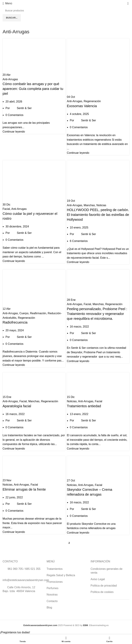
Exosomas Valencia (82, 106)
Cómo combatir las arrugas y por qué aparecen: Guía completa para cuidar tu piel (33, 89)
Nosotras (52, 595)
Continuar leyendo (14, 132)
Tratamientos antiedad (84, 406)
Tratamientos (55, 569)
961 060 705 (15, 569)
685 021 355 (33, 569)
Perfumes (52, 588)
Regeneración (92, 101)
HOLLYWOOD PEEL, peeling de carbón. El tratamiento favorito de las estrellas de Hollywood (98, 215)
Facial (6, 209)
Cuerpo (24, 313)
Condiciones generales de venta (106, 571)
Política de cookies (102, 592)
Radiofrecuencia (15, 322)
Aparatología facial (17, 406)
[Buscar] (66, 11)
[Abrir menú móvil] (7, 3)
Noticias (101, 205)
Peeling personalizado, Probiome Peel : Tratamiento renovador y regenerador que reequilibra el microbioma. (97, 314)
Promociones (55, 582)
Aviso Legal (98, 579)
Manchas (89, 205)
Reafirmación (38, 313)
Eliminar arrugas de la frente (24, 489)
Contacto (52, 601)
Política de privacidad (104, 586)
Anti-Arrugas (10, 79)
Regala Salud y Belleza (61, 575)
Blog (49, 608)
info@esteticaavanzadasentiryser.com (26, 580)
